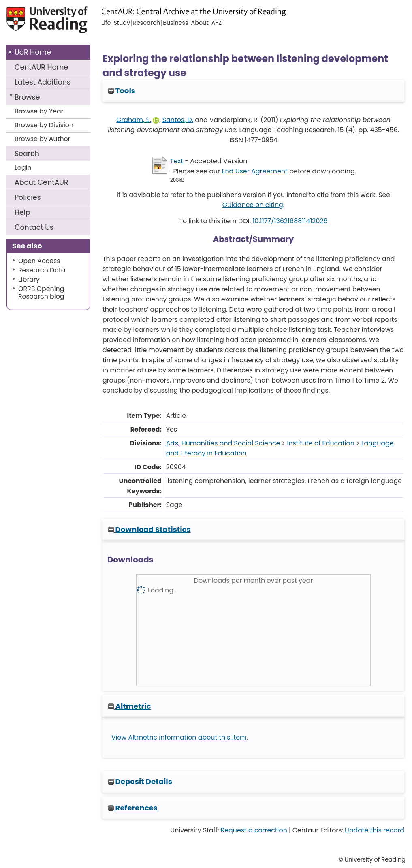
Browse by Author (43, 139)
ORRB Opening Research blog (41, 293)
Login (23, 168)
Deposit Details (140, 781)
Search (27, 154)
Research (146, 23)
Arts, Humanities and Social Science (223, 443)
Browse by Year (39, 111)
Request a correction (254, 830)
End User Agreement (255, 171)
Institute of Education (320, 443)
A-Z (217, 23)
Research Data (42, 270)
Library (29, 279)
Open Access (39, 261)
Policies (28, 197)
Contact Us (34, 227)
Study (122, 23)
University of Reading (48, 23)
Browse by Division (44, 125)
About (42, 182)
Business (175, 23)
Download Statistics (149, 529)
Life (106, 23)
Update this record (375, 830)
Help (22, 212)
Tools (122, 91)
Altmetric (130, 706)
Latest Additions (43, 82)
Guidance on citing (253, 205)
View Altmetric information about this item (179, 737)
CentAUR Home (41, 67)
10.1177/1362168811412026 (290, 221)
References (133, 808)
